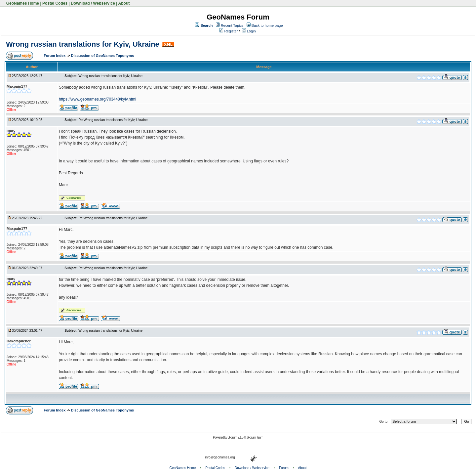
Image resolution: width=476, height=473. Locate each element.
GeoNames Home (22, 3)
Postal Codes (55, 3)
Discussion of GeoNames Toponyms (103, 56)
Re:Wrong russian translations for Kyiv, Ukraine (113, 120)
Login (249, 31)
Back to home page (267, 25)
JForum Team (255, 437)
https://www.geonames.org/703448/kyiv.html (98, 99)
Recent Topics (232, 25)
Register (228, 31)
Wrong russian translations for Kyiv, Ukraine (83, 44)
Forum (284, 468)
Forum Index (55, 56)
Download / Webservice (93, 3)
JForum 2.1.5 (236, 437)
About (124, 3)
